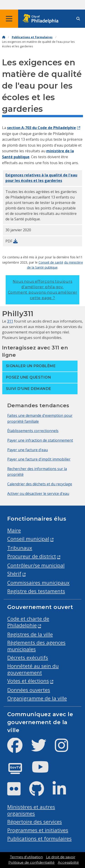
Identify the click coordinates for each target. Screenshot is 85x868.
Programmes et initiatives (38, 830)
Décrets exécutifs (28, 658)
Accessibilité (68, 863)
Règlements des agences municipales (36, 646)
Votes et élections (28, 681)
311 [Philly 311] (10, 321)
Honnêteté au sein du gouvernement (33, 669)
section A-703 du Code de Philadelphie (41, 128)
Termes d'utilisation (26, 857)
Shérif (14, 574)
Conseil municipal (28, 539)
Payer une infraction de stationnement (40, 440)
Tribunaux (20, 548)
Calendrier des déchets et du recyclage (40, 484)
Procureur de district (32, 556)
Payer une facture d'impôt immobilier (39, 459)
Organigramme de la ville (37, 698)
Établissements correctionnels (33, 431)
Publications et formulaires (32, 37)
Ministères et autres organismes (31, 810)
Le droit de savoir (61, 857)
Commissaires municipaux (38, 583)
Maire (14, 530)
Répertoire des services (35, 822)
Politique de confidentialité (32, 863)
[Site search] (78, 19)
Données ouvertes (29, 690)
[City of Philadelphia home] (42, 19)
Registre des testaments (36, 591)
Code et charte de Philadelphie (28, 622)
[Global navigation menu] (9, 19)
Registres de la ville (30, 634)
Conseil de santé (51, 262)
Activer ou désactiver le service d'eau (38, 494)
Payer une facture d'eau (28, 450)
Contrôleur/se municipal (36, 565)
